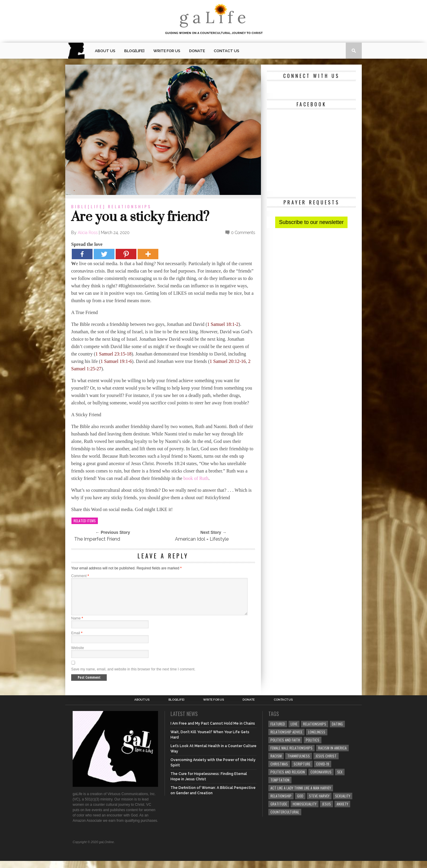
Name (77, 625)
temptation (280, 787)
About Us (105, 51)
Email (77, 640)
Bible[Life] (88, 206)
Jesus (326, 811)
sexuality (343, 803)
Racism (276, 763)
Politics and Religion (288, 779)
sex (340, 779)
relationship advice (286, 739)
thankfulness (299, 763)
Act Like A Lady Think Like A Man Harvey (301, 795)
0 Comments (243, 233)
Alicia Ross (88, 233)
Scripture (302, 771)
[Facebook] (82, 254)
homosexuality (305, 811)
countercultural (285, 819)
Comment (80, 576)
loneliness (317, 739)
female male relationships (291, 755)
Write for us (167, 51)
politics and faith (285, 747)
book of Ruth (196, 478)
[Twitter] (104, 254)
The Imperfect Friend (97, 539)
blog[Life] (134, 51)
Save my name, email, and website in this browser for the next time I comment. (133, 676)
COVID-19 (323, 771)
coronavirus (321, 779)
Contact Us (227, 51)
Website (78, 655)
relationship (281, 803)
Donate (197, 51)
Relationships (130, 206)
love (294, 731)
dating (337, 731)
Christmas (279, 771)
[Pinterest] (126, 254)
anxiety (342, 811)
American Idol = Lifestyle (202, 539)
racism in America (332, 755)
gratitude (279, 811)
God (300, 803)
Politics (313, 747)
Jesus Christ (326, 763)
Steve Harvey (319, 803)
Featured (278, 731)
